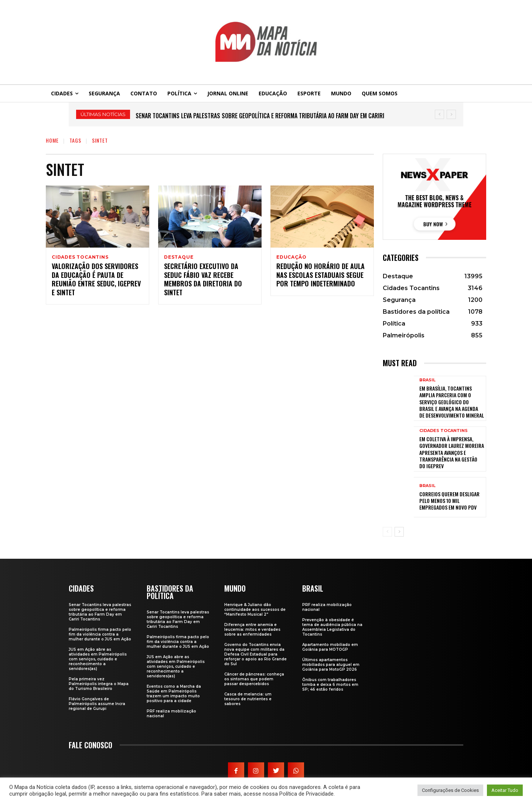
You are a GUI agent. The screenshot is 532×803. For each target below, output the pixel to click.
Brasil (427, 380)
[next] (451, 114)
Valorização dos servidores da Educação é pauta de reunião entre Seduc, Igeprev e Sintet (96, 280)
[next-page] (399, 532)
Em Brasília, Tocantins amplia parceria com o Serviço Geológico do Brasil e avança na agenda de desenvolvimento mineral (452, 402)
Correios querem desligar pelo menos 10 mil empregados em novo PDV (449, 501)
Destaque (179, 257)
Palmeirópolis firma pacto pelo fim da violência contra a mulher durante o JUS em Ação (100, 634)
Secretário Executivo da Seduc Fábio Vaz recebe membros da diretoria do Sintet (203, 280)
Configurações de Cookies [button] (450, 790)
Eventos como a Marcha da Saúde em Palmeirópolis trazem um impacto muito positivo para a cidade (174, 694)
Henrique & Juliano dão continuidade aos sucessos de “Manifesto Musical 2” (255, 610)
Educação (291, 257)
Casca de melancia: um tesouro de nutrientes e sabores (248, 699)
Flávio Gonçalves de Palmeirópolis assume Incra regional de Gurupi (97, 704)
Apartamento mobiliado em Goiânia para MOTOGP (330, 647)
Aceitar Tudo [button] (505, 790)
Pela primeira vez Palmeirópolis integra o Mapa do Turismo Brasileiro (99, 684)
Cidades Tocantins (80, 257)
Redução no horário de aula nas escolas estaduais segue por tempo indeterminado (320, 276)
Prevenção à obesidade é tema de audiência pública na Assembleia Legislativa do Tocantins (332, 627)
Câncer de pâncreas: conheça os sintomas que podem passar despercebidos (254, 679)
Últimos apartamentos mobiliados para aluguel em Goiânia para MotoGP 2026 (331, 665)
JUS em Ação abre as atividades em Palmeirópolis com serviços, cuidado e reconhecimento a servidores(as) (98, 659)
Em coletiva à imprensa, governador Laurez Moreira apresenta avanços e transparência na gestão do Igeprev (452, 452)
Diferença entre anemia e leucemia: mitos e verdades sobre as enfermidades (252, 630)
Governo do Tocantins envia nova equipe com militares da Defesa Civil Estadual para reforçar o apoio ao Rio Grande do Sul (255, 654)
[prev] (439, 114)
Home (52, 140)
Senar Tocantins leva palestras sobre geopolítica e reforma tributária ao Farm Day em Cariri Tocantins (100, 612)
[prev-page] (387, 532)
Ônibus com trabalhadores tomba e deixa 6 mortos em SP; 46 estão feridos (330, 685)
